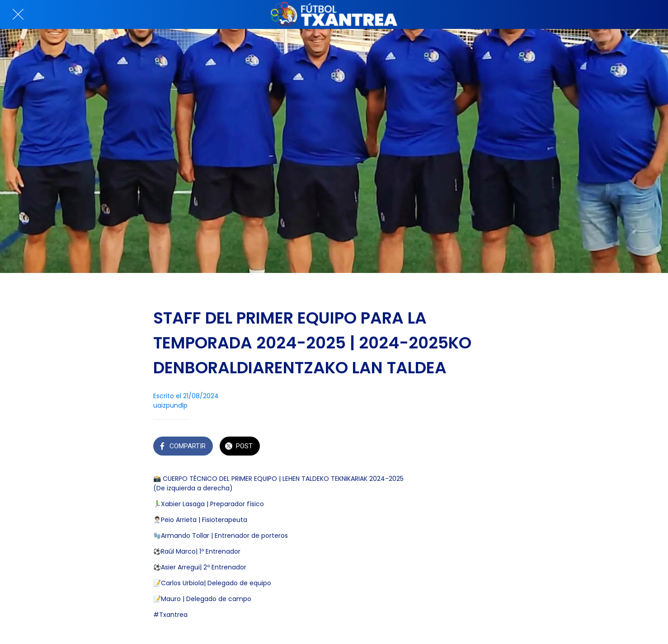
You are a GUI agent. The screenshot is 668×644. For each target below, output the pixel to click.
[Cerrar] (18, 14)
